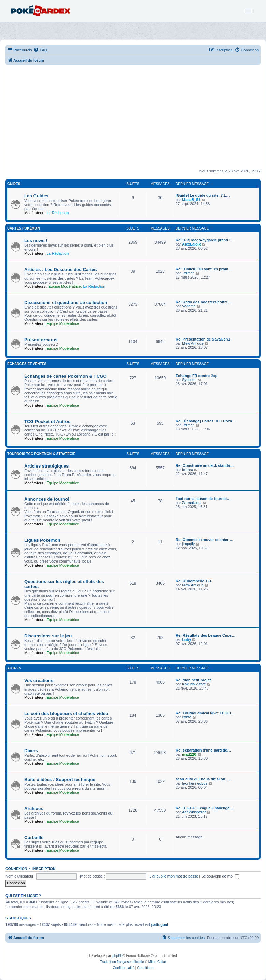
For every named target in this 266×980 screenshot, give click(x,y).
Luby (187, 639)
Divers (31, 751)
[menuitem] (40, 50)
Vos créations (39, 681)
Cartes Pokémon (24, 228)
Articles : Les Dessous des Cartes (61, 270)
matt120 (189, 754)
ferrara (188, 470)
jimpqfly (188, 544)
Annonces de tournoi (47, 499)
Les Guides (36, 196)
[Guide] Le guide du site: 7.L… (203, 195)
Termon (188, 273)
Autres (14, 668)
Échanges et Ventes (27, 364)
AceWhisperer (194, 812)
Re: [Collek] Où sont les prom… (204, 269)
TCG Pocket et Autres (47, 421)
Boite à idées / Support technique (60, 780)
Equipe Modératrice (65, 286)
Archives (34, 809)
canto (187, 717)
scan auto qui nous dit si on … (203, 779)
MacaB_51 (191, 200)
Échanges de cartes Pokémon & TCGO (65, 376)
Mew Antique (193, 343)
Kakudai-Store (194, 684)
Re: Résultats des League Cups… (205, 635)
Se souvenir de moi (220, 876)
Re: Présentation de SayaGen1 (203, 339)
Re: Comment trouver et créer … (204, 540)
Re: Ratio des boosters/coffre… (204, 302)
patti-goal (160, 924)
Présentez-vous (41, 340)
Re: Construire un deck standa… (205, 465)
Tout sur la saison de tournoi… (203, 499)
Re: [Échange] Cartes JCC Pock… (206, 421)
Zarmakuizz (192, 503)
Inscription (44, 869)
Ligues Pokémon (42, 540)
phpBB (117, 956)
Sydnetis (189, 380)
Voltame (189, 306)
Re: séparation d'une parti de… (203, 750)
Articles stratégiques (46, 466)
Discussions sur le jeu (48, 636)
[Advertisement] (133, 120)
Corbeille (34, 837)
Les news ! (36, 241)
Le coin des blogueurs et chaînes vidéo (66, 714)
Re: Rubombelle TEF (194, 581)
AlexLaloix (191, 244)
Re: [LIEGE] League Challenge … (205, 808)
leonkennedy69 (195, 783)
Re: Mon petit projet (193, 680)
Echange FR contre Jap (196, 376)
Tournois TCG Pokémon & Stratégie (41, 454)
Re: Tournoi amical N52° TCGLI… (205, 713)
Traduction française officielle (122, 962)
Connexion (16, 869)
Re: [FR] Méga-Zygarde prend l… (205, 240)
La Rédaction (57, 213)
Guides (14, 184)
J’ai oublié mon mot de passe (174, 876)
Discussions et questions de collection (66, 303)
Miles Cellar (157, 962)
